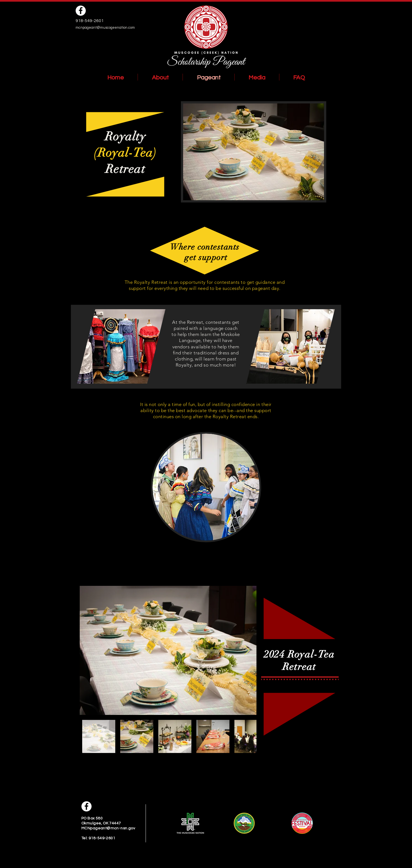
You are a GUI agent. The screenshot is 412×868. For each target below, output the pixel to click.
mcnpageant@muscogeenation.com (105, 28)
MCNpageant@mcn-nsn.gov (108, 828)
